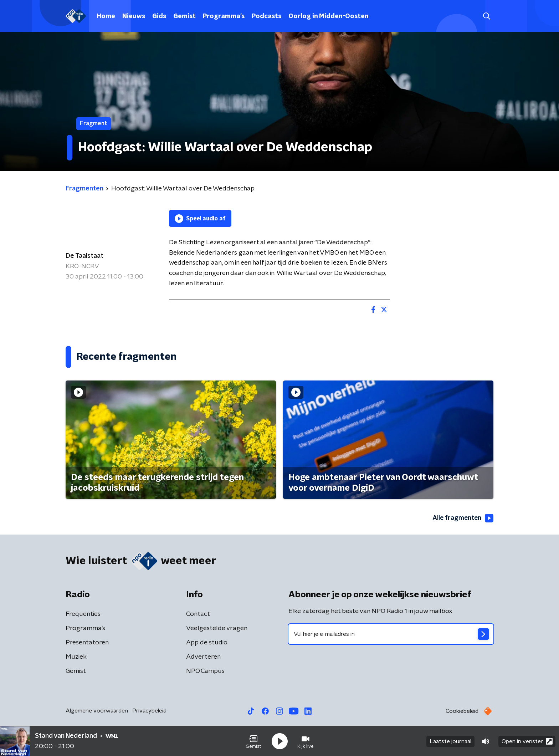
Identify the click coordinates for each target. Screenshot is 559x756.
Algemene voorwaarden (97, 711)
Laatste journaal (450, 741)
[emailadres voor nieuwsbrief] (391, 634)
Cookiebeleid (462, 711)
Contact (198, 614)
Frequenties (83, 614)
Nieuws (134, 16)
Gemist (184, 16)
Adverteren (203, 657)
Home (106, 16)
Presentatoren (87, 643)
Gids (159, 16)
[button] (253, 741)
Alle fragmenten (462, 518)
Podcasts (266, 16)
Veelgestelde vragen (217, 628)
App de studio (207, 643)
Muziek (76, 657)
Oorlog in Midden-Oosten (329, 16)
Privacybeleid (149, 711)
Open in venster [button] (527, 741)
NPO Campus (205, 671)
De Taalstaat (84, 256)
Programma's (224, 16)
